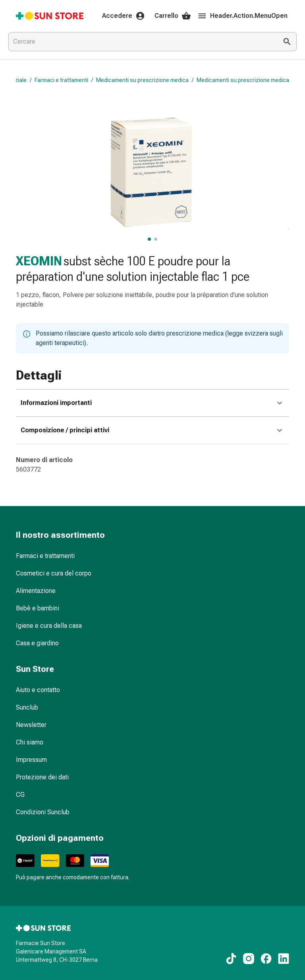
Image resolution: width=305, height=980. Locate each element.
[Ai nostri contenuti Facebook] (266, 959)
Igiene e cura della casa (49, 626)
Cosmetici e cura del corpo (54, 573)
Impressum (31, 760)
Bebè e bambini (38, 608)
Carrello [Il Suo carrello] (173, 16)
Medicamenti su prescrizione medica (142, 80)
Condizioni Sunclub (43, 812)
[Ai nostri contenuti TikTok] (231, 959)
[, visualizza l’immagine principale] (149, 239)
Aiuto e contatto (38, 690)
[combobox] (141, 42)
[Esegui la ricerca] (287, 42)
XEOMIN (39, 261)
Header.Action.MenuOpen (242, 16)
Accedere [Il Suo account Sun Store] (124, 16)
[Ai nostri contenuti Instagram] (249, 959)
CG (20, 795)
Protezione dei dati (42, 777)
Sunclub (27, 707)
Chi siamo (30, 742)
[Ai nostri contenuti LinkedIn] (284, 959)
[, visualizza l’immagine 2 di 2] (156, 239)
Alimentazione (36, 591)
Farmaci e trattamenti (61, 80)
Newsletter (31, 725)
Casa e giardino (37, 643)
